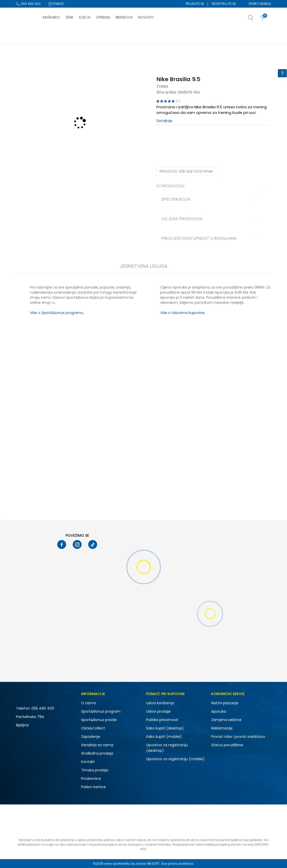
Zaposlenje (91, 737)
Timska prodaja (95, 770)
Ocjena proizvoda (210, 219)
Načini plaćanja (225, 703)
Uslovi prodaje (158, 711)
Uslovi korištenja (160, 703)
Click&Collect (93, 728)
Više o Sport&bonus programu (57, 313)
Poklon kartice (93, 787)
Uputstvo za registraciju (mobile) (175, 759)
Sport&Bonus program (101, 711)
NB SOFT (153, 864)
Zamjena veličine (226, 720)
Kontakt (88, 762)
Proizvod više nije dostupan (186, 171)
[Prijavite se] (263, 17)
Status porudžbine (227, 745)
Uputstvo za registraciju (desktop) (167, 748)
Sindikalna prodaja (97, 753)
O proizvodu (212, 186)
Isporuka (219, 711)
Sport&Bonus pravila (99, 720)
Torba (162, 86)
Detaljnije (164, 121)
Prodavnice (91, 779)
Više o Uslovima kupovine (182, 313)
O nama (88, 703)
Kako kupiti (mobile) (164, 737)
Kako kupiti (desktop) (165, 728)
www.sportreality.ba (120, 864)
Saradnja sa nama (97, 745)
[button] (256, 19)
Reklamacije (222, 728)
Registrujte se (224, 4)
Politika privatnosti (162, 720)
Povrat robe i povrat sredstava (238, 737)
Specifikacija (210, 200)
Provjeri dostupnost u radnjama (210, 239)
